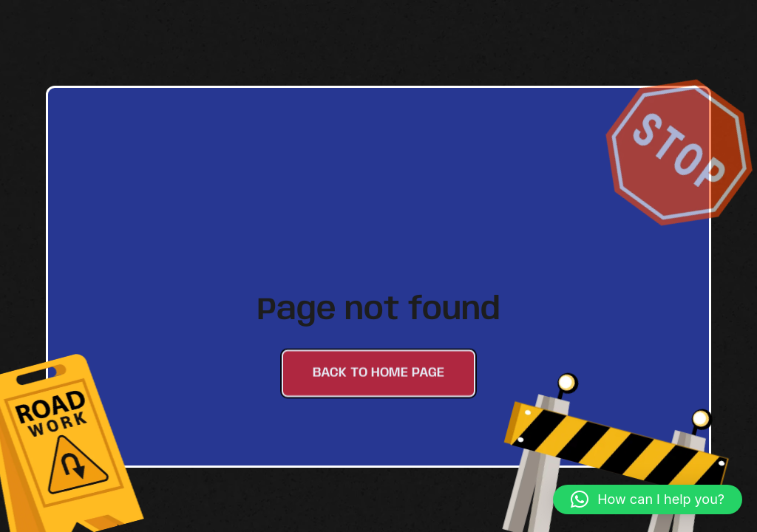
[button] (648, 499)
